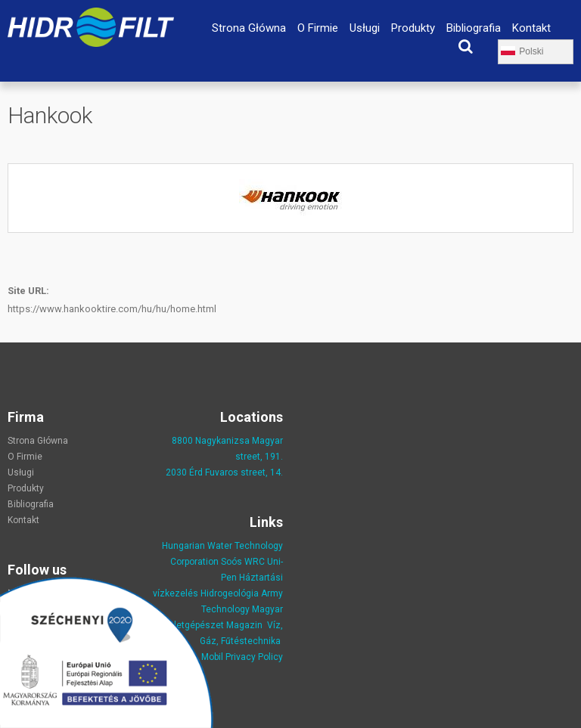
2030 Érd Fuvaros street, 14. (224, 472)
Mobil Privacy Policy (242, 657)
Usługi (365, 28)
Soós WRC (243, 562)
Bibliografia (474, 28)
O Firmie (318, 28)
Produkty (413, 28)
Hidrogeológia (230, 593)
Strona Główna (249, 28)
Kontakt (531, 28)
